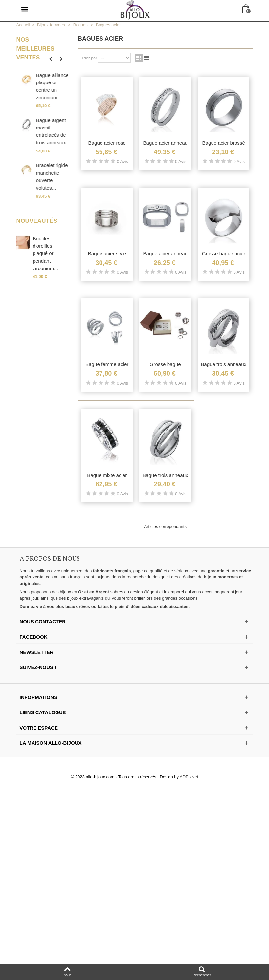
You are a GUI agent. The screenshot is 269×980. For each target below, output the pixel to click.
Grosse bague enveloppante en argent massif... (48, 86)
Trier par (89, 58)
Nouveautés (37, 221)
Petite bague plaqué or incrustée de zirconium (47, 176)
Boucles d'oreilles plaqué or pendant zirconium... (45, 253)
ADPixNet (189, 777)
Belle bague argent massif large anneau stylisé (48, 131)
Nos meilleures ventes (35, 49)
